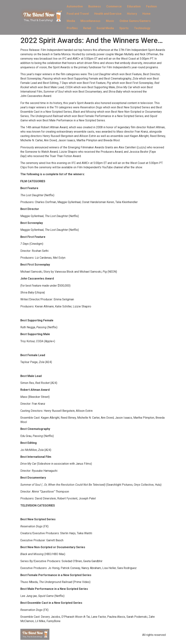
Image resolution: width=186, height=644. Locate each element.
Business (95, 6)
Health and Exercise (108, 14)
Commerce (114, 6)
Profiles (72, 28)
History (132, 14)
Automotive (75, 6)
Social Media (105, 28)
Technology (142, 28)
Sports (124, 28)
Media (71, 21)
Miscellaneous (90, 21)
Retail (87, 28)
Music (110, 21)
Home (146, 14)
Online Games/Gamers (135, 21)
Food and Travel (78, 14)
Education (134, 6)
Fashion (151, 6)
